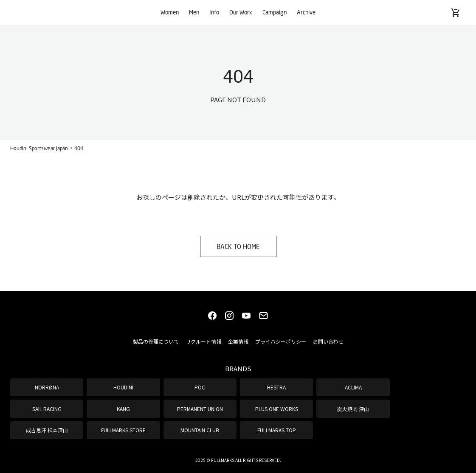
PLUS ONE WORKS (277, 409)
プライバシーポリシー (281, 341)
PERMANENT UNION (200, 409)
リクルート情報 (203, 341)
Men (194, 12)
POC (200, 387)
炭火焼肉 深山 (353, 409)
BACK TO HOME (238, 246)
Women (170, 12)
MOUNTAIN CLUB (200, 430)
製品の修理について (156, 341)
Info (214, 12)
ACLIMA (353, 387)
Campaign (275, 12)
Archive (306, 12)
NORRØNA (47, 387)
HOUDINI (123, 387)
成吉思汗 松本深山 (47, 430)
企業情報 (238, 341)
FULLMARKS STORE (123, 430)
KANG (123, 409)
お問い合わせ (328, 341)
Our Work (241, 12)
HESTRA (276, 387)
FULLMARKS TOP (277, 430)
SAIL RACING (47, 409)
